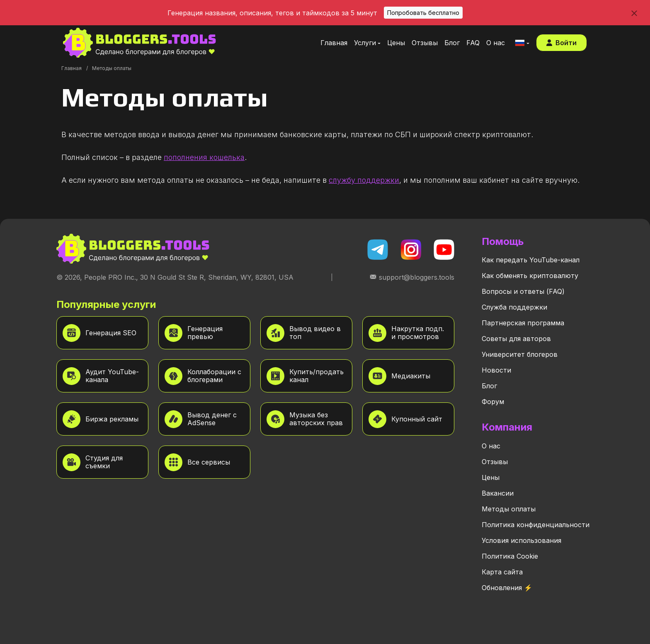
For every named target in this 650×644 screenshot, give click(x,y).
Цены (491, 477)
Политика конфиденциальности (536, 525)
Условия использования (521, 540)
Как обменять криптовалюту (530, 276)
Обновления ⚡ (507, 588)
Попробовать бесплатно (423, 13)
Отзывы (495, 462)
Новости (496, 370)
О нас (491, 446)
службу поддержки (364, 180)
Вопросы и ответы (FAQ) (523, 291)
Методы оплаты (509, 509)
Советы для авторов (516, 339)
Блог (489, 386)
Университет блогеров (520, 354)
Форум (493, 402)
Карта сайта (502, 572)
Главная (72, 68)
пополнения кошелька (204, 157)
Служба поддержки (514, 307)
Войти (561, 43)
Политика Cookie (510, 556)
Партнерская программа (523, 323)
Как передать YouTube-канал (531, 260)
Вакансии (498, 493)
